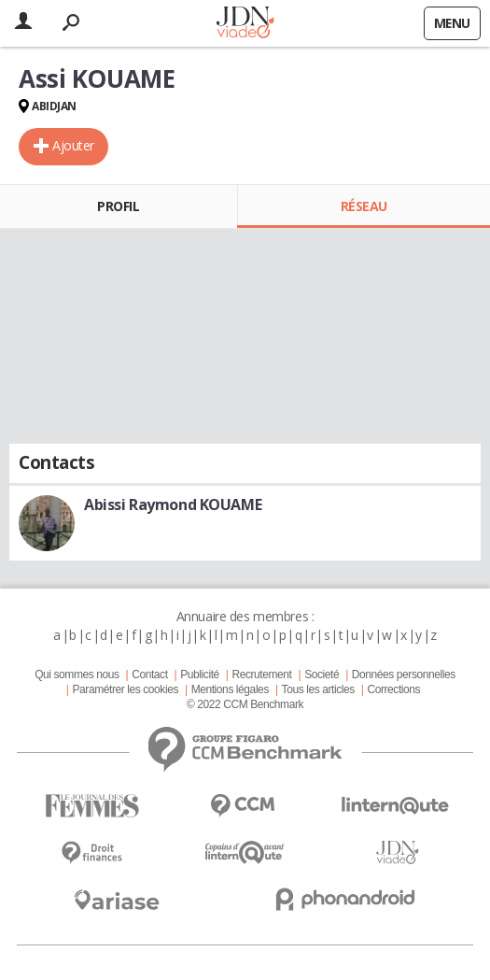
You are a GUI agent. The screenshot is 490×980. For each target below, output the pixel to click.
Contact (149, 675)
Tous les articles (318, 689)
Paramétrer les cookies (126, 689)
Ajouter (73, 145)
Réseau (364, 206)
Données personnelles (404, 675)
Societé (322, 675)
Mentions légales (230, 689)
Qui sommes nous (77, 675)
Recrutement (261, 675)
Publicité (200, 675)
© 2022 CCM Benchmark (245, 704)
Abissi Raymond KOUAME (173, 504)
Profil (118, 206)
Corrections (393, 689)
